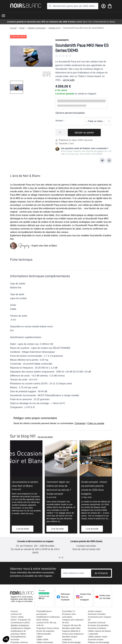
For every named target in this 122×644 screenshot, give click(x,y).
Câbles (39, 637)
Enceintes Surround (97, 623)
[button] (84, 56)
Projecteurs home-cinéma (48, 628)
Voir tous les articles (45, 437)
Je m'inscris (101, 573)
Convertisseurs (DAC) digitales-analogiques (20, 624)
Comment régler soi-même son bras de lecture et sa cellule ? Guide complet (59, 488)
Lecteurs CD (16, 614)
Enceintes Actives (96, 639)
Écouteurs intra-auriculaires (69, 615)
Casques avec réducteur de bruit (73, 621)
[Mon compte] (103, 6)
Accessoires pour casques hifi (99, 618)
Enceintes (15, 639)
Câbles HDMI (42, 639)
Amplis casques (95, 611)
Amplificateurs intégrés (21, 628)
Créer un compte (96, 423)
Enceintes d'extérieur (97, 628)
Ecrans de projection (45, 631)
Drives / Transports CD (21, 620)
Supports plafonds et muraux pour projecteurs (73, 632)
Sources (14, 611)
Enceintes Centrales (97, 614)
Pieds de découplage (71, 642)
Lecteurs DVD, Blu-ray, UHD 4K (46, 624)
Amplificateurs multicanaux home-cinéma (48, 618)
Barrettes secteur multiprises (70, 638)
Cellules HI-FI (54, 28)
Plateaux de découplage (99, 642)
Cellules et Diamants (37, 28)
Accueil (13, 28)
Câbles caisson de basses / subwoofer (99, 632)
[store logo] (26, 6)
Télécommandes (44, 634)
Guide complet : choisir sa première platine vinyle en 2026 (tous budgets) (94, 488)
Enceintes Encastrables (98, 625)
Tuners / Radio (17, 617)
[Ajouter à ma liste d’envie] (102, 160)
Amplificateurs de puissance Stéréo (18, 632)
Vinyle (22, 28)
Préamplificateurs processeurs (44, 613)
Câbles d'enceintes (45, 642)
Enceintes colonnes (19, 642)
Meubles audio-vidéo (71, 628)
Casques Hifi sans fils (72, 625)
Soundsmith (62, 40)
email (100, 151)
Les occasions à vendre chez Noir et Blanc (25, 484)
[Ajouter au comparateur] (109, 160)
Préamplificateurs (18, 637)
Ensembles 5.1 (69, 611)
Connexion (80, 423)
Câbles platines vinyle (97, 637)
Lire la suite (69, 80)
